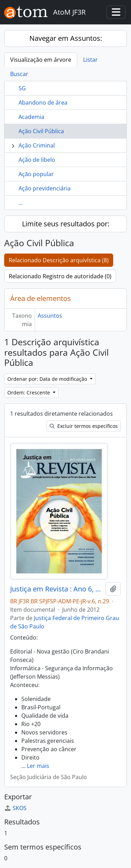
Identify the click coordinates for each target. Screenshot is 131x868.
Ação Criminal (37, 145)
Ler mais (38, 766)
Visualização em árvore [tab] (41, 60)
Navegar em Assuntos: (66, 38)
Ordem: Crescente (29, 393)
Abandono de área (43, 103)
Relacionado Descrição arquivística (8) (59, 260)
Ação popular (36, 174)
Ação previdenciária (45, 188)
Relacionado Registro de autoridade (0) (60, 276)
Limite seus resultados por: (66, 224)
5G (22, 88)
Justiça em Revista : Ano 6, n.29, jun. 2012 (56, 589)
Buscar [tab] (19, 74)
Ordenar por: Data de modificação (48, 379)
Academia (31, 117)
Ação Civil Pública (41, 131)
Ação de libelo (37, 160)
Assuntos (50, 316)
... (21, 203)
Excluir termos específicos (84, 426)
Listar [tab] (90, 60)
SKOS (15, 808)
